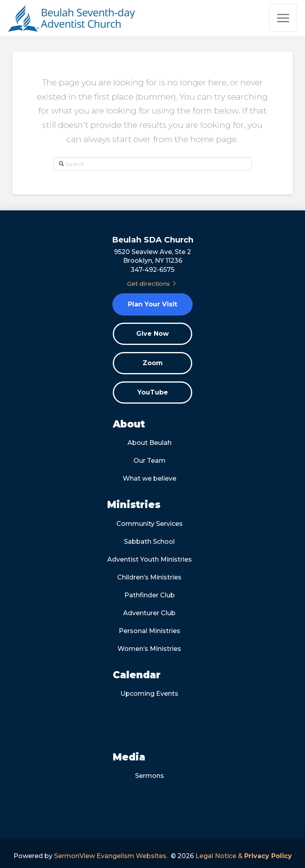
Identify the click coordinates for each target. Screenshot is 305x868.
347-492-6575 (152, 270)
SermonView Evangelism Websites (110, 856)
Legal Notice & (244, 856)
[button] (283, 18)
